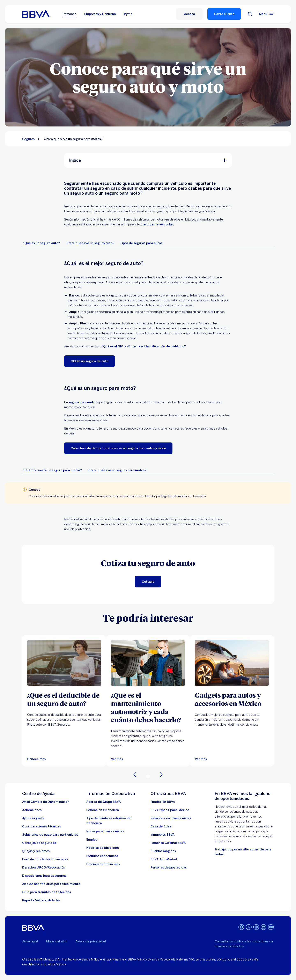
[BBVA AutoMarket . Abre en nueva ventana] (164, 859)
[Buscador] (250, 14)
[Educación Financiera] (103, 810)
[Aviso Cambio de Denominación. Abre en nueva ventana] (46, 802)
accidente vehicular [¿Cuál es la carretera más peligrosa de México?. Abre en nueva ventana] (158, 224)
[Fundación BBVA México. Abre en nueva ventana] (163, 802)
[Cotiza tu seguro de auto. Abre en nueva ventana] (148, 582)
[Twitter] (249, 927)
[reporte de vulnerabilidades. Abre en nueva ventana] (41, 900)
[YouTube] (271, 927)
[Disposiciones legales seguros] (44, 876)
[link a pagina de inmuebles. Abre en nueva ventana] (162, 835)
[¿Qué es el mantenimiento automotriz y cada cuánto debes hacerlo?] (148, 707)
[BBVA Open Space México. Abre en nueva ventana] (170, 810)
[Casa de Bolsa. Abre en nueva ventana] (161, 826)
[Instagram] (256, 927)
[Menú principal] (266, 14)
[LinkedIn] (264, 927)
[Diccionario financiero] (103, 864)
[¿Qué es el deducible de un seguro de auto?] (64, 699)
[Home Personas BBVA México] (36, 14)
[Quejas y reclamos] (36, 851)
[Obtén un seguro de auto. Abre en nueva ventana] (90, 361)
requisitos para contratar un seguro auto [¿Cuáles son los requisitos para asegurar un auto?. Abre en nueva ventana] (88, 496)
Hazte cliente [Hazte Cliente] (224, 14)
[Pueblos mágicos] (163, 851)
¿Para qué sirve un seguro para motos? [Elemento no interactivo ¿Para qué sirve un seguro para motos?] (73, 139)
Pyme (128, 14)
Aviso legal (30, 941)
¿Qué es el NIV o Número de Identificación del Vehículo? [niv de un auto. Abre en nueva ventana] (144, 346)
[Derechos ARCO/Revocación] (44, 867)
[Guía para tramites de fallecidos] (47, 892)
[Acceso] (189, 14)
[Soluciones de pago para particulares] (50, 835)
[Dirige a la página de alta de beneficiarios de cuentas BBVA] (51, 884)
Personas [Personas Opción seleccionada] (69, 14)
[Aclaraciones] (32, 810)
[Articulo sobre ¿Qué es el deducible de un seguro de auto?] (64, 663)
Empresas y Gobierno (100, 14)
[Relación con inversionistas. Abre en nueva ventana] (171, 818)
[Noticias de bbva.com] (103, 848)
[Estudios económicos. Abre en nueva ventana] (102, 856)
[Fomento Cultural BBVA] (168, 843)
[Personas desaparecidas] (169, 867)
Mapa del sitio (57, 941)
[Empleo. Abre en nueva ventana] (92, 840)
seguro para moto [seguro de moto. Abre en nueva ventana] (82, 402)
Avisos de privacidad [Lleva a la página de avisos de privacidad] (91, 941)
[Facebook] (241, 927)
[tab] (41, 243)
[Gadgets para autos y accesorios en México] (232, 699)
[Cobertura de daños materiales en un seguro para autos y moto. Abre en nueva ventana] (118, 448)
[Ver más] (117, 759)
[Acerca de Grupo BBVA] (103, 802)
